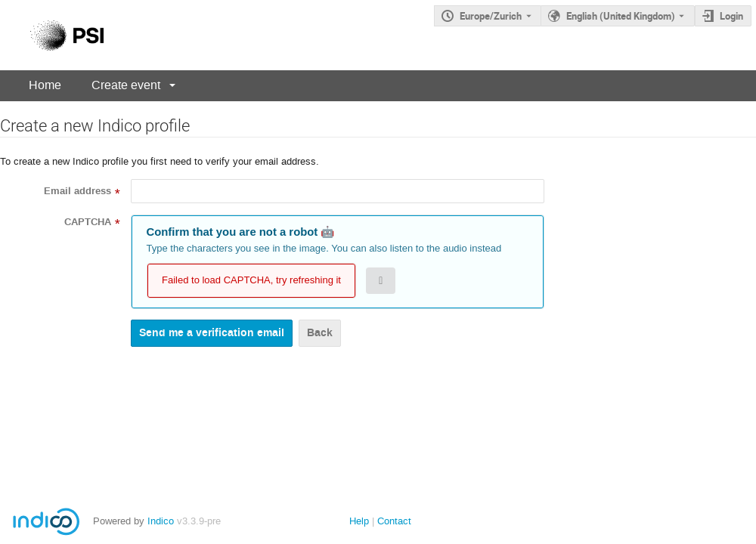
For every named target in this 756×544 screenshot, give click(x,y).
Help (359, 521)
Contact (394, 521)
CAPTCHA (88, 222)
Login (731, 16)
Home (45, 85)
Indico (161, 521)
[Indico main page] (52, 35)
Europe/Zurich (491, 16)
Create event (126, 85)
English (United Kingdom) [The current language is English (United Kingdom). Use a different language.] (621, 16)
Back (320, 333)
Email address (77, 191)
